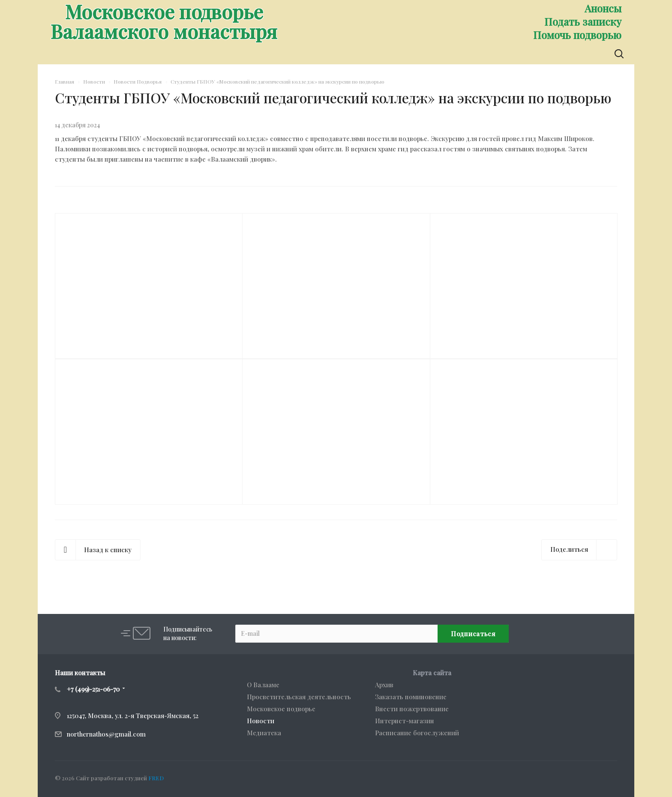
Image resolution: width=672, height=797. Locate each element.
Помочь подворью (577, 35)
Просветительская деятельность (299, 697)
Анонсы (603, 8)
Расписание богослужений (417, 733)
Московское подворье (281, 709)
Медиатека (264, 733)
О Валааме (263, 685)
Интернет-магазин (405, 721)
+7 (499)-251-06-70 (93, 689)
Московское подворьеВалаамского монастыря (164, 21)
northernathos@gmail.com (106, 734)
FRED (156, 778)
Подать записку (583, 21)
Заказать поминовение (411, 697)
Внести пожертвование (412, 709)
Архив (384, 685)
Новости (261, 721)
